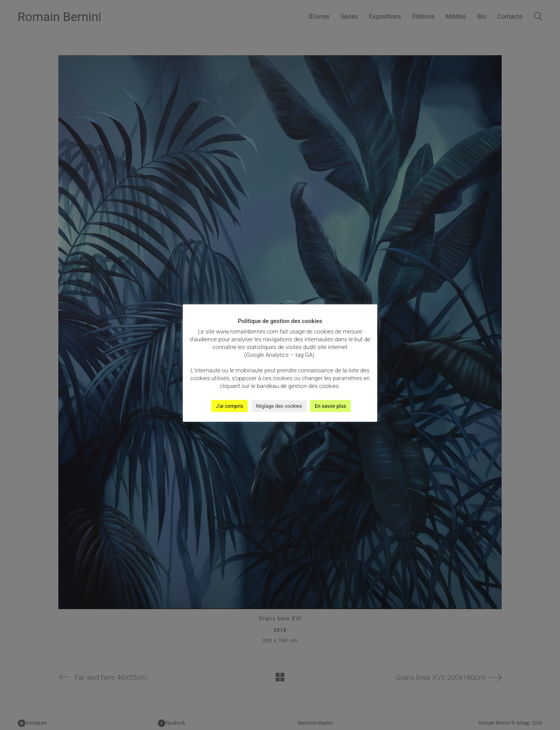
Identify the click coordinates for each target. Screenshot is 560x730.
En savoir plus (330, 406)
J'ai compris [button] (229, 406)
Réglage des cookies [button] (279, 406)
